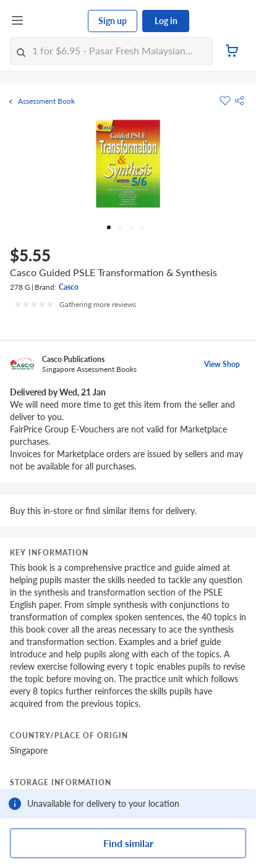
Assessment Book (46, 101)
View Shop (222, 364)
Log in (166, 21)
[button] (239, 101)
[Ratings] (75, 305)
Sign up (113, 21)
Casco (69, 287)
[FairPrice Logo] (56, 21)
